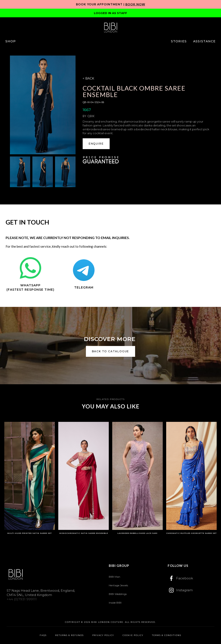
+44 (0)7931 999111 (22, 599)
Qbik (91, 116)
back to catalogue (111, 351)
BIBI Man (114, 577)
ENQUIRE (96, 144)
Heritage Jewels (118, 585)
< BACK (88, 78)
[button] (11, 41)
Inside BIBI (115, 603)
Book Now (135, 4)
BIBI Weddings (118, 594)
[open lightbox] (43, 105)
